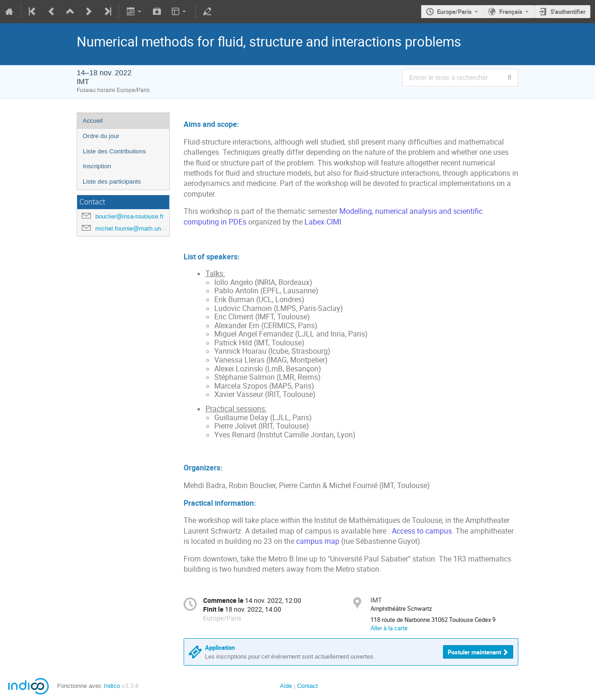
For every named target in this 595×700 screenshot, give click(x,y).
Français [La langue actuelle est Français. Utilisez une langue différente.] (511, 12)
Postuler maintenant (474, 652)
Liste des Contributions (114, 151)
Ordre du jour (101, 136)
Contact (307, 686)
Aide (286, 686)
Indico (112, 686)
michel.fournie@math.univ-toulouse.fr (145, 228)
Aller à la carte (389, 628)
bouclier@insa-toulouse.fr (129, 216)
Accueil (93, 121)
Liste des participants (112, 182)
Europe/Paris (454, 12)
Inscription (97, 166)
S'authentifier (568, 12)
